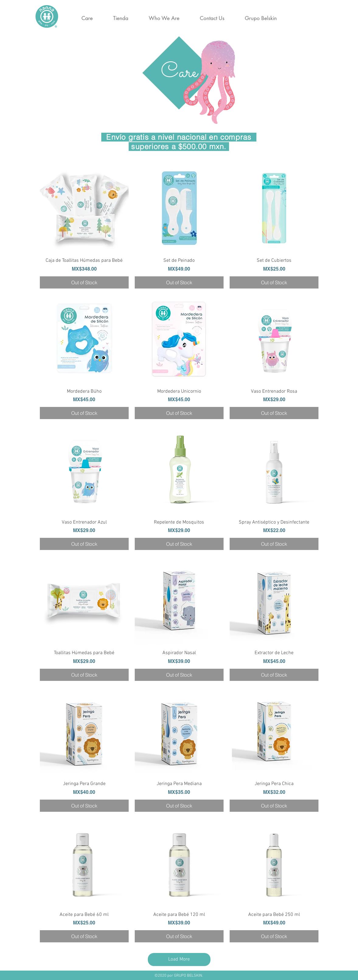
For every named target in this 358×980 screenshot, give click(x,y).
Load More (179, 959)
